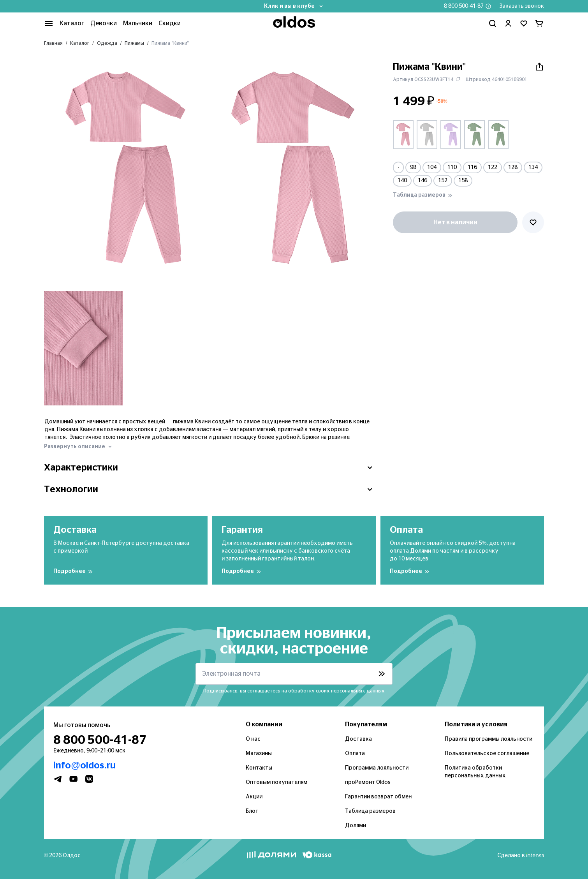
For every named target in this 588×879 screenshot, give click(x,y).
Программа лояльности (377, 768)
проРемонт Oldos (368, 782)
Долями (356, 826)
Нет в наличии (455, 222)
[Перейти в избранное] (524, 23)
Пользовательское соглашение (487, 754)
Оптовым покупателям (276, 782)
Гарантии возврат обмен (378, 797)
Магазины (259, 754)
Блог (252, 811)
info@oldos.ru (85, 766)
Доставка (358, 739)
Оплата (355, 754)
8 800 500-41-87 (464, 6)
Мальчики (138, 23)
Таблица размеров (370, 811)
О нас (253, 739)
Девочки (104, 23)
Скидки (170, 23)
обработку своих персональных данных (336, 691)
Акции (254, 797)
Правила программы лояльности (489, 739)
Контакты (259, 768)
